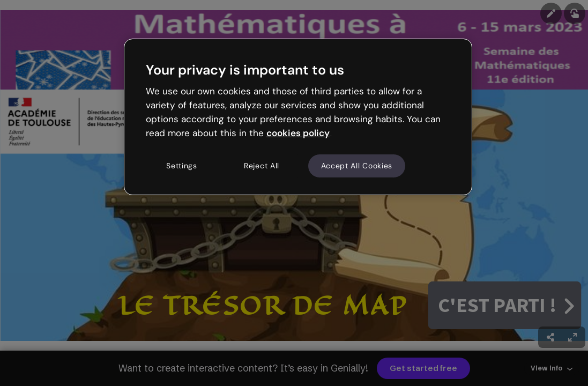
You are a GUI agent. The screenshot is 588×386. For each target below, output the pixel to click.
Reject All (262, 166)
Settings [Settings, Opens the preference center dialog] (182, 166)
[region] (298, 117)
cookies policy (298, 133)
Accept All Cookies (357, 166)
